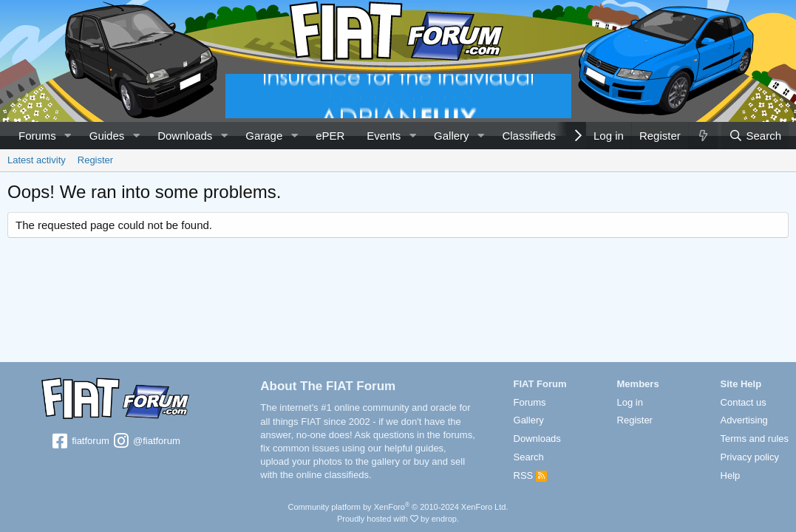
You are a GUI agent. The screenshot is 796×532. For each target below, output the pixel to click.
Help (731, 475)
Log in (630, 402)
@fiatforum (146, 442)
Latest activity (37, 160)
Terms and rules (755, 439)
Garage (264, 136)
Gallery (452, 136)
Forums (37, 136)
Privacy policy (750, 457)
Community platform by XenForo (398, 507)
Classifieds (529, 136)
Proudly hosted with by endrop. (398, 519)
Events (384, 136)
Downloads (185, 136)
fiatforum (80, 442)
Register (95, 160)
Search (529, 457)
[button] (68, 136)
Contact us (744, 402)
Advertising (744, 420)
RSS (530, 475)
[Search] (755, 136)
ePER (330, 136)
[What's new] (703, 136)
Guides (107, 136)
